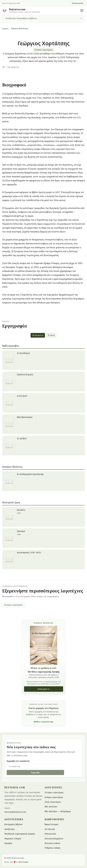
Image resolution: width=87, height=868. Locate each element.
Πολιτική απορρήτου (54, 838)
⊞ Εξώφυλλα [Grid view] (38, 335)
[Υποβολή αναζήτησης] (81, 18)
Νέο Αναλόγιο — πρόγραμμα (58, 811)
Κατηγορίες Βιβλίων (13, 824)
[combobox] (42, 18)
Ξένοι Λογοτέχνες (53, 802)
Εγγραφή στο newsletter (18, 761)
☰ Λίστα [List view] (51, 335)
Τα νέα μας (50, 829)
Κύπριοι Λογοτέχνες (54, 797)
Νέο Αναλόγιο (51, 807)
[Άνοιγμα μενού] (82, 10)
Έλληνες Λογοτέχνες (54, 792)
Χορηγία (8, 843)
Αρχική (5, 28)
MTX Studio (24, 862)
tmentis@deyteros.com (15, 812)
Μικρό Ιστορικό (52, 824)
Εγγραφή (35, 772)
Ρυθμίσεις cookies (53, 848)
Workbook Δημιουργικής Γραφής (20, 834)
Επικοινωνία (78, 3)
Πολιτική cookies (52, 843)
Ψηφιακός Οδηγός (13, 838)
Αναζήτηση (9, 829)
